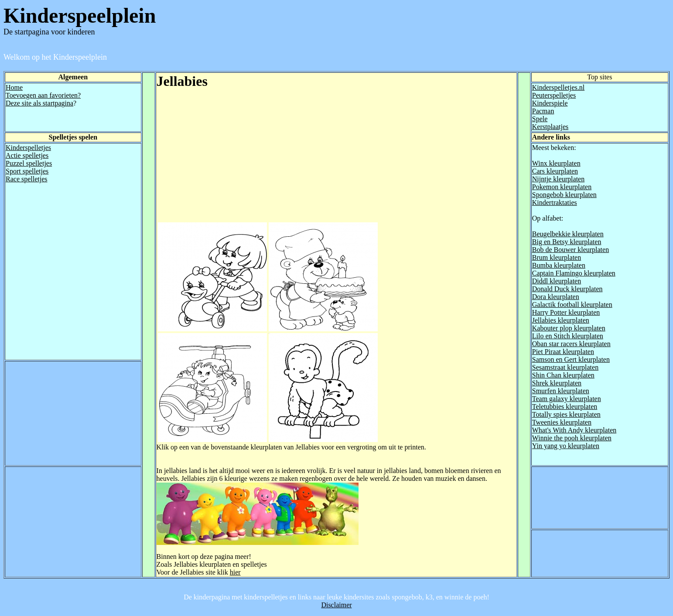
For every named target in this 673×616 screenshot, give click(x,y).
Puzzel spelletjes (29, 163)
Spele (540, 119)
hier (235, 572)
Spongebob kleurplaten (564, 195)
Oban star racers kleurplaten (571, 344)
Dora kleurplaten (556, 297)
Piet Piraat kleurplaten (563, 352)
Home (14, 87)
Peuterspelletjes (554, 95)
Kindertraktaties (555, 202)
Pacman (543, 111)
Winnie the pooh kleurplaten (572, 438)
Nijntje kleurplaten (558, 179)
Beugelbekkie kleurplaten (568, 234)
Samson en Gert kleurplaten (571, 359)
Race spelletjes (27, 179)
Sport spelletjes (27, 171)
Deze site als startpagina (39, 103)
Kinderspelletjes (28, 148)
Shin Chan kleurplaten (563, 375)
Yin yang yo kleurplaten (566, 446)
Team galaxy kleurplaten (567, 399)
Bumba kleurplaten (559, 265)
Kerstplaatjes (550, 127)
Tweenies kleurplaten (562, 422)
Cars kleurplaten (555, 171)
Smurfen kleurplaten (561, 391)
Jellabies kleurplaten (561, 320)
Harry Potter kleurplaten (566, 312)
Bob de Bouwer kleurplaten (571, 250)
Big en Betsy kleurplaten (567, 242)
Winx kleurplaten (556, 163)
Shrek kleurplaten (557, 383)
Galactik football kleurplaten (572, 305)
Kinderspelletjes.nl (558, 87)
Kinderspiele (550, 103)
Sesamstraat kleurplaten (565, 367)
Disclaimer (336, 605)
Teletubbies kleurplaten (565, 407)
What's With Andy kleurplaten (574, 430)
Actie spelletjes (27, 155)
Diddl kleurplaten (557, 281)
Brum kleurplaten (557, 257)
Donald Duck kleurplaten (567, 289)
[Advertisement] (230, 160)
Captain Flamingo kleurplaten (574, 273)
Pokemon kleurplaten (562, 187)
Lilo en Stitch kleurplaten (568, 336)
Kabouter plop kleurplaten (569, 328)
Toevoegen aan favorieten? (43, 95)
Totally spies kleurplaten (566, 414)
